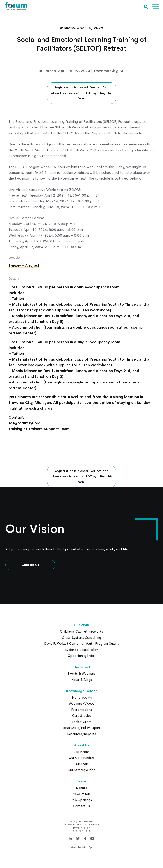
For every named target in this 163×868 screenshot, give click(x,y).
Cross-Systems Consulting (81, 638)
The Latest (81, 667)
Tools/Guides (82, 722)
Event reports (82, 698)
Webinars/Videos (81, 703)
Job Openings (81, 800)
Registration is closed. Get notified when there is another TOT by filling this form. (82, 93)
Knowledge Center (81, 691)
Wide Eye (87, 847)
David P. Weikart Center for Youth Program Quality (82, 644)
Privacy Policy (81, 828)
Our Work (81, 625)
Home (82, 781)
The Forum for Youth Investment (81, 825)
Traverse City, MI (24, 266)
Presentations (81, 710)
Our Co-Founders (82, 758)
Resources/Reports (82, 734)
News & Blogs (82, 680)
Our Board (81, 752)
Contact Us (30, 565)
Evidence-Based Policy (81, 650)
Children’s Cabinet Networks (81, 631)
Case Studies (82, 716)
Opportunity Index (82, 656)
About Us (82, 745)
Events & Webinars (82, 673)
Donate (81, 788)
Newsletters (81, 794)
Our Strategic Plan (81, 770)
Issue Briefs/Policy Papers (81, 728)
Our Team (81, 764)
